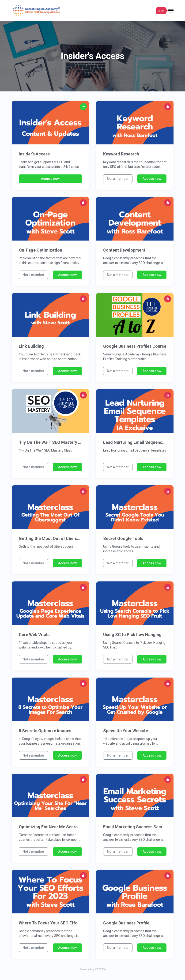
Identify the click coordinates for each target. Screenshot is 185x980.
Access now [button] (50, 179)
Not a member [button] (118, 179)
